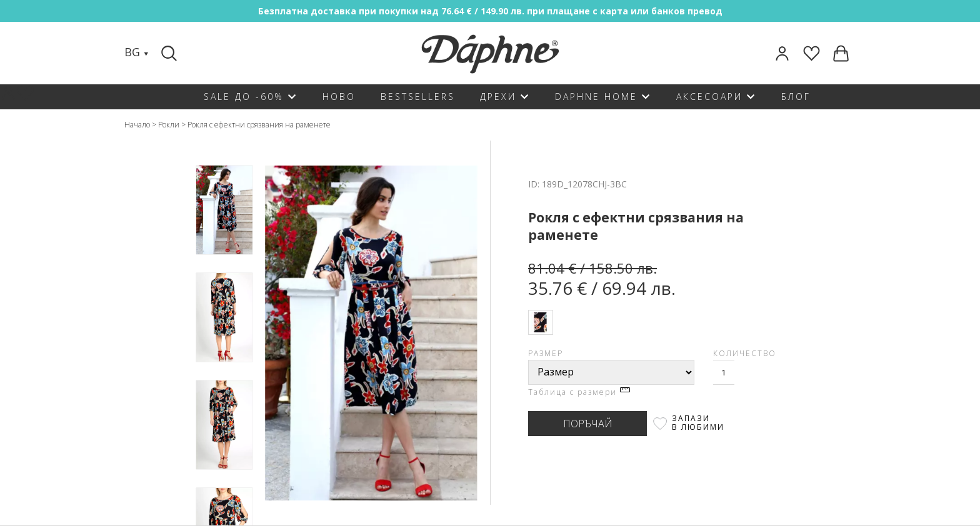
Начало (137, 125)
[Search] (171, 53)
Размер (546, 353)
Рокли (169, 125)
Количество (745, 353)
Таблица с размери (579, 392)
